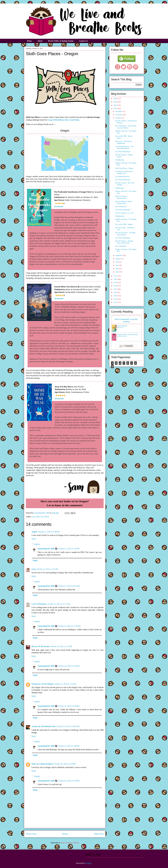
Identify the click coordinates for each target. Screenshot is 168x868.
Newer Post (31, 834)
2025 (115, 102)
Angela (34, 532)
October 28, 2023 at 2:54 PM (69, 781)
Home (29, 41)
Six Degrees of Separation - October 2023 (124, 172)
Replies (37, 544)
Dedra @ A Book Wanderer (42, 764)
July (117, 262)
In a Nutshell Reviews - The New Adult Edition (124, 147)
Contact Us (84, 41)
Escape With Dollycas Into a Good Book (63, 120)
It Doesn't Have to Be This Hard (127, 335)
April (117, 272)
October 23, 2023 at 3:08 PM (69, 706)
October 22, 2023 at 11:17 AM (59, 604)
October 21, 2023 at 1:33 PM (69, 549)
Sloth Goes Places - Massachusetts (122, 197)
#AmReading (120, 160)
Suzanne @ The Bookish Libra (44, 726)
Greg (33, 569)
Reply (34, 539)
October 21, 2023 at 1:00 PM (49, 532)
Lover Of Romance (39, 604)
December (119, 111)
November (119, 115)
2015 (115, 296)
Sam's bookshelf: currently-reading (126, 320)
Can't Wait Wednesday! (123, 152)
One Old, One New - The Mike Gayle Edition (125, 234)
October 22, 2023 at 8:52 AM (69, 586)
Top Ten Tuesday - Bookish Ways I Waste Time (124, 242)
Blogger (88, 863)
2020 (115, 279)
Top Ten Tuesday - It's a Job (124, 213)
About (40, 41)
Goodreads (59, 206)
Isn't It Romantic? (121, 207)
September (119, 255)
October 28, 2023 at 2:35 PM (65, 764)
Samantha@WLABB (46, 549)
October (118, 118)
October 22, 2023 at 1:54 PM (61, 646)
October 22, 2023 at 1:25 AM (47, 569)
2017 (115, 289)
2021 (115, 276)
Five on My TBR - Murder (124, 224)
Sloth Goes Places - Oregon (124, 168)
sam (33, 517)
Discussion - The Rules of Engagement (124, 142)
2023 (115, 109)
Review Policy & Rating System (61, 41)
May (117, 269)
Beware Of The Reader (41, 646)
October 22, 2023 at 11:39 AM (69, 626)
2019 (115, 283)
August (118, 259)
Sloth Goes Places (43, 517)
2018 (115, 286)
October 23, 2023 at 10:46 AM (68, 726)
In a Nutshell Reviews (122, 177)
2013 (115, 302)
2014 (115, 299)
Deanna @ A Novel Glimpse (43, 684)
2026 (115, 99)
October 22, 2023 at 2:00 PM (69, 666)
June (117, 265)
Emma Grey (121, 327)
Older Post (99, 834)
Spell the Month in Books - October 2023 (124, 202)
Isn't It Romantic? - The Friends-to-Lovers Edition (126, 127)
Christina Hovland (123, 336)
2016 (115, 292)
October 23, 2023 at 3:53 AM (65, 684)
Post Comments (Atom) (70, 843)
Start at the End (122, 326)
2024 (115, 105)
